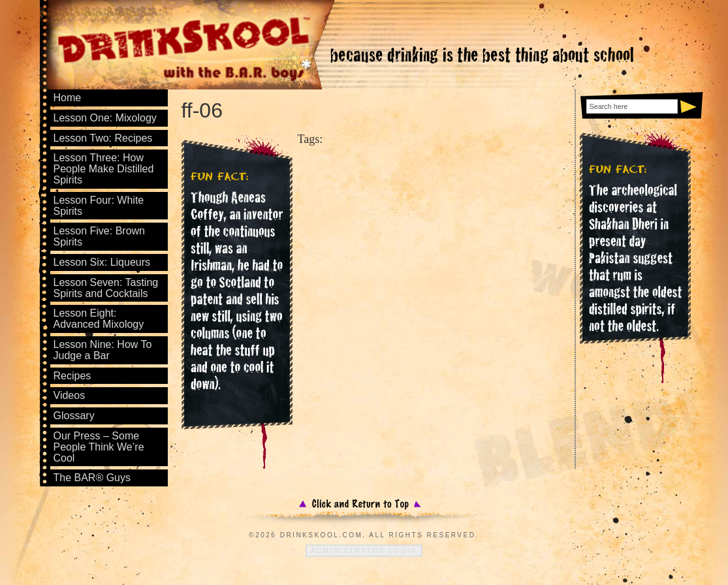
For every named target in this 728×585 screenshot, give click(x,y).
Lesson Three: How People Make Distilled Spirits (104, 169)
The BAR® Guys (92, 478)
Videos (70, 395)
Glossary (74, 416)
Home (68, 98)
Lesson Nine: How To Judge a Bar (103, 350)
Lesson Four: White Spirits (99, 206)
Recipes (72, 376)
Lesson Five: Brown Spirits (100, 236)
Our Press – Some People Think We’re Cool (99, 447)
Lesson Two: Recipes (103, 138)
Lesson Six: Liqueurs (102, 262)
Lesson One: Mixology (105, 118)
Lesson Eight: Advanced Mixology (99, 319)
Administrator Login (364, 551)
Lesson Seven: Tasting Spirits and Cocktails (106, 288)
